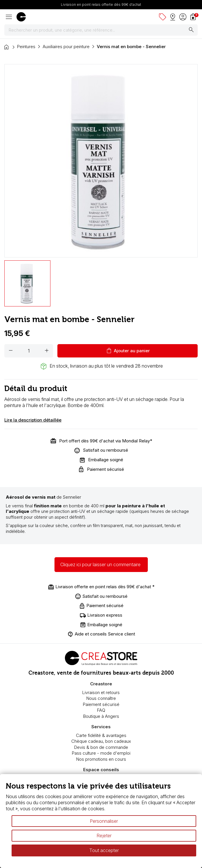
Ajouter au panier (128, 351)
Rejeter (104, 836)
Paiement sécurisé (101, 704)
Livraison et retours (101, 692)
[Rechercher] (101, 30)
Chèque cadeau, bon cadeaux (101, 741)
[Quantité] (29, 351)
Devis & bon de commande (101, 747)
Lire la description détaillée (33, 420)
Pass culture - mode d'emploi (101, 753)
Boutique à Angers (101, 716)
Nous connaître (101, 698)
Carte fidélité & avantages (101, 735)
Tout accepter (104, 850)
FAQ (101, 710)
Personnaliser (104, 821)
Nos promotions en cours (101, 759)
